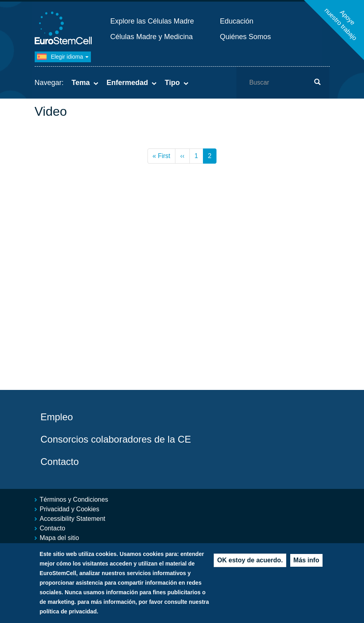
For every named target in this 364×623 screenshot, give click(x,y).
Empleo (57, 417)
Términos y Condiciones (74, 499)
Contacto (60, 462)
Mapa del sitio (60, 538)
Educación (237, 21)
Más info (306, 561)
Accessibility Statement (73, 519)
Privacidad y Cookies (70, 509)
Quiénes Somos (246, 37)
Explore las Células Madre (152, 21)
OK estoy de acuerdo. (250, 561)
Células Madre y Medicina (152, 37)
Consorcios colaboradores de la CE (116, 439)
